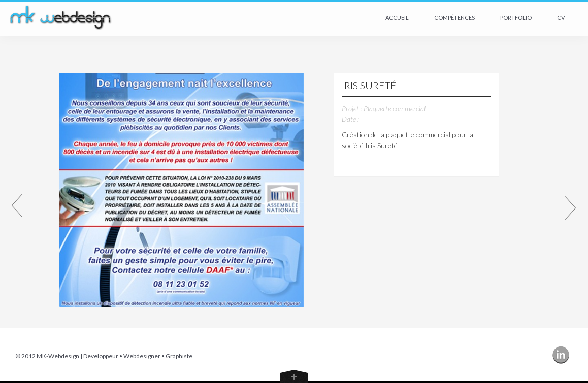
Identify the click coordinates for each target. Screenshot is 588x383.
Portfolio (516, 18)
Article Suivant (571, 207)
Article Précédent (17, 207)
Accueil (397, 18)
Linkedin (563, 356)
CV (561, 18)
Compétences (454, 18)
